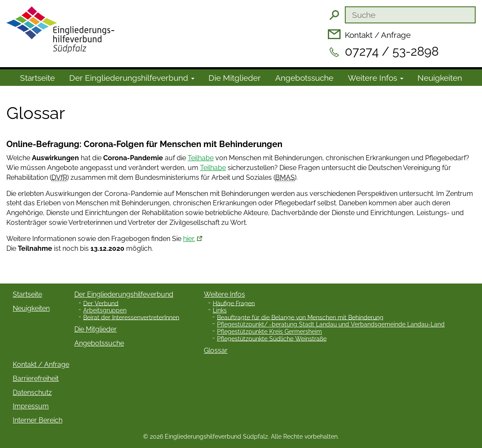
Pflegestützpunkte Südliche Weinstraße (272, 338)
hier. (189, 239)
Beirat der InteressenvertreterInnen (131, 317)
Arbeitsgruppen (105, 310)
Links (220, 310)
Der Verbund (101, 303)
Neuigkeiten (440, 78)
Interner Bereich (38, 420)
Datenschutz (32, 393)
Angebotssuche (304, 78)
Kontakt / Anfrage (378, 35)
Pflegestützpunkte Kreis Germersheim (269, 332)
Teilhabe (201, 158)
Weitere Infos (376, 78)
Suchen (334, 15)
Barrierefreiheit (36, 379)
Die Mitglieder (235, 78)
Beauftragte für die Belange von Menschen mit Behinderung (300, 317)
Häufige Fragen (234, 303)
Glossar (216, 350)
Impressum (31, 406)
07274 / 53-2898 (392, 51)
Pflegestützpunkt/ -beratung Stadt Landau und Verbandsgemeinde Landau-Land (331, 324)
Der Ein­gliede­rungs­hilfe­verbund (132, 78)
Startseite (37, 78)
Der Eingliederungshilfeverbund (124, 294)
